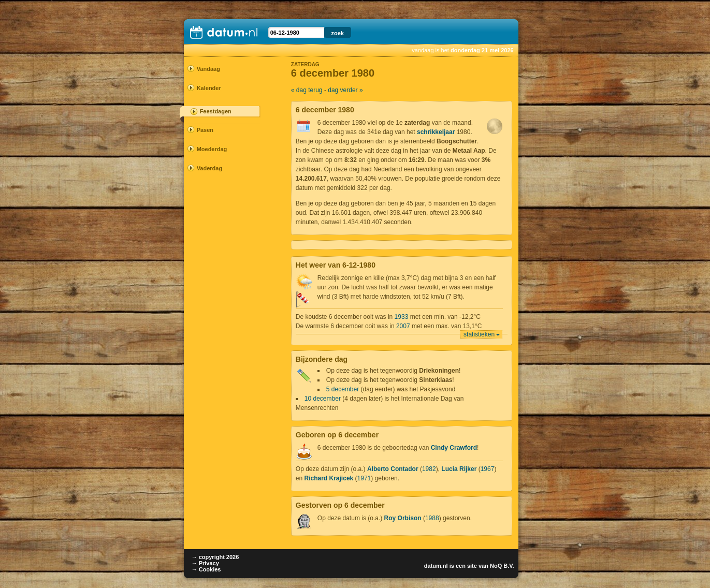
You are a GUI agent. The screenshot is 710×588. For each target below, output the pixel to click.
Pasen (205, 130)
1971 (364, 478)
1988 (432, 518)
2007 (403, 326)
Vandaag (208, 69)
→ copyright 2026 (215, 557)
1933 (402, 317)
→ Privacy (205, 563)
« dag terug (307, 90)
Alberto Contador (393, 469)
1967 (488, 469)
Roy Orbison (403, 518)
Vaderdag (210, 168)
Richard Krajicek (329, 478)
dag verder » (345, 90)
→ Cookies (206, 569)
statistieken (479, 334)
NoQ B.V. (502, 566)
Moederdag (212, 149)
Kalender (209, 88)
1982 (429, 469)
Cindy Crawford (454, 448)
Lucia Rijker (459, 469)
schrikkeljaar (436, 132)
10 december (323, 399)
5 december (343, 389)
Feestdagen (216, 111)
